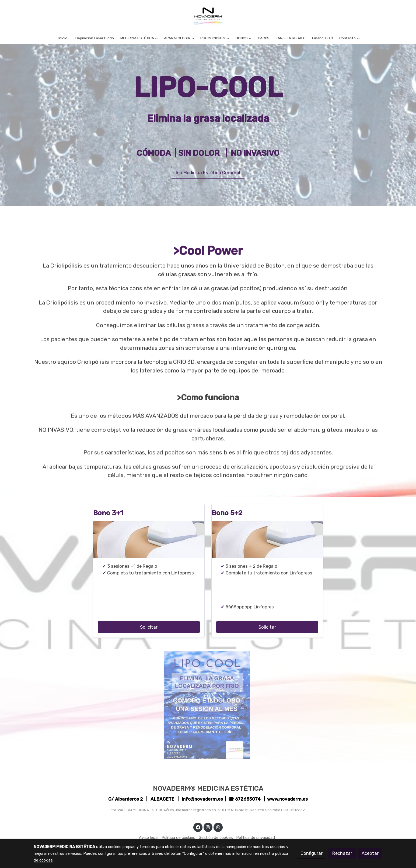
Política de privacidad (256, 838)
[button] (139, 38)
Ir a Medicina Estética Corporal (208, 173)
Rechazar (342, 853)
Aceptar (370, 853)
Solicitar (149, 627)
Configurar (312, 853)
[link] (208, 16)
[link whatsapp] (218, 827)
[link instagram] (208, 827)
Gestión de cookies (216, 838)
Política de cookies (178, 838)
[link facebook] (198, 827)
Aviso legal (149, 838)
